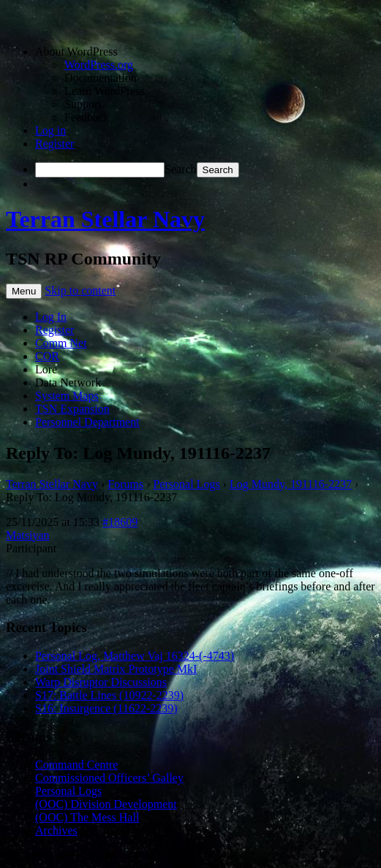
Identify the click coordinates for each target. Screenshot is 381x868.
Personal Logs (187, 484)
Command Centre (76, 765)
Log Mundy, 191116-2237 (291, 484)
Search (181, 169)
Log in (50, 130)
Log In (51, 317)
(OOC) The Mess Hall (87, 817)
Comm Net (61, 343)
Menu (24, 291)
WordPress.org (99, 65)
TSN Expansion (72, 409)
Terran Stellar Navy (105, 219)
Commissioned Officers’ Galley (109, 778)
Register (54, 144)
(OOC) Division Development (106, 804)
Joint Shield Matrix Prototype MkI (116, 669)
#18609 (120, 522)
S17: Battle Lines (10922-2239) (109, 695)
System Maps (67, 396)
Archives (56, 830)
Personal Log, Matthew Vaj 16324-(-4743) (135, 656)
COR (47, 356)
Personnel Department (87, 422)
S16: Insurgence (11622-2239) (106, 708)
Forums (125, 484)
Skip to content (80, 290)
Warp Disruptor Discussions (101, 682)
